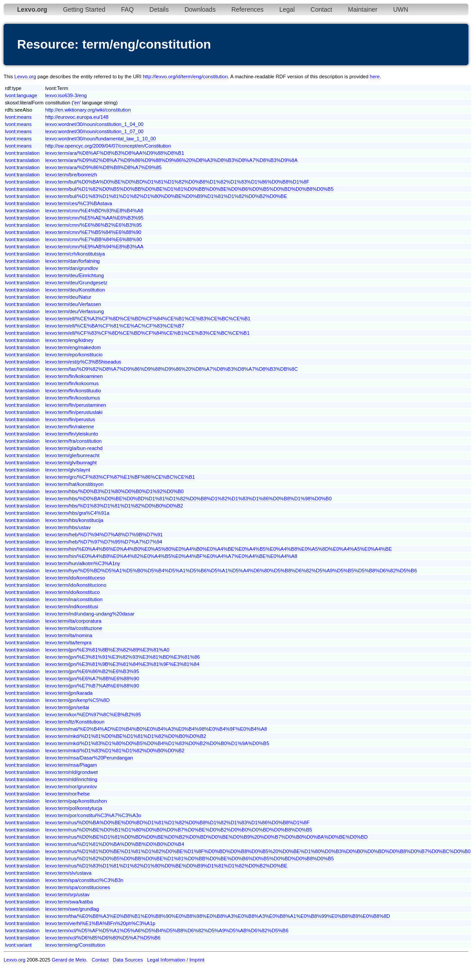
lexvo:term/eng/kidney (70, 340)
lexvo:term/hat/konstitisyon (75, 484)
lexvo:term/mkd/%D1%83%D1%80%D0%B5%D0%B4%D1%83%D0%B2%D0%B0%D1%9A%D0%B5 (157, 743)
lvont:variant (18, 945)
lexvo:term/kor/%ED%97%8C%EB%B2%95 (93, 715)
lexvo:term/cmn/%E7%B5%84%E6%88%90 (93, 232)
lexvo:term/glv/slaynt (68, 470)
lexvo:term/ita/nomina (69, 635)
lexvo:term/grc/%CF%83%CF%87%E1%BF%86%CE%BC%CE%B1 (120, 477)
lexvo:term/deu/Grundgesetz (76, 283)
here (375, 76)
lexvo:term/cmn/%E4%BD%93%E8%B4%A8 (94, 211)
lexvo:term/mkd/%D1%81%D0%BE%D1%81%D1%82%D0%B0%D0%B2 (126, 736)
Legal (287, 9)
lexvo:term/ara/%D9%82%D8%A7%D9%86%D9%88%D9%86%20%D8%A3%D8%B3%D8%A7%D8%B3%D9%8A (172, 160)
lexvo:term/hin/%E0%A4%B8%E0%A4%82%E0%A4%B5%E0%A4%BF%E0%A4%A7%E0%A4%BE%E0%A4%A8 (171, 556)
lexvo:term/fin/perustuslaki (74, 412)
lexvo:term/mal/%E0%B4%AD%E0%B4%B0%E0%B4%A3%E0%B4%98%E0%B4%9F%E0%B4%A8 (156, 729)
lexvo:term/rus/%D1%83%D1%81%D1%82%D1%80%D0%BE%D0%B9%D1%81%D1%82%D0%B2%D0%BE (166, 866)
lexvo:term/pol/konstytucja (74, 808)
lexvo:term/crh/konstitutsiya (75, 254)
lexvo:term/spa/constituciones (78, 887)
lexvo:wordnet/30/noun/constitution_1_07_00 (94, 131)
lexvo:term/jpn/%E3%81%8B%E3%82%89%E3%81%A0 (108, 650)
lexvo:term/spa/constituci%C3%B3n (85, 880)
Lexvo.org (25, 76)
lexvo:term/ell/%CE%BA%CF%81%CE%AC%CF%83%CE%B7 (115, 326)
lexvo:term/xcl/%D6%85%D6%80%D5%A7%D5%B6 (103, 938)
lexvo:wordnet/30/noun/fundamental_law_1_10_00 (101, 139)
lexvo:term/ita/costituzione (74, 628)
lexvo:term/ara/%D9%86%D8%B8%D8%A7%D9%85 (104, 167)
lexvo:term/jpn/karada (69, 693)
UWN (401, 9)
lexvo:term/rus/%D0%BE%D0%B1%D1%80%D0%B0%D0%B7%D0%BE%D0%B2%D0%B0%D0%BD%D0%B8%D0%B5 (179, 830)
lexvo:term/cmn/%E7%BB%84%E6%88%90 (94, 239)
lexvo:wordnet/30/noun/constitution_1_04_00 (94, 124)
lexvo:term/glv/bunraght (71, 463)
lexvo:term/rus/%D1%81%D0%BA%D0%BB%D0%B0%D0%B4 (115, 844)
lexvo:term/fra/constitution (74, 441)
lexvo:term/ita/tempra (69, 643)
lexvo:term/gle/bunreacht (72, 455)
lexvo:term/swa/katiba (69, 902)
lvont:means (18, 117)
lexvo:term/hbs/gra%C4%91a (77, 513)
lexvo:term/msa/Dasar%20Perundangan (89, 758)
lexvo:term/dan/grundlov (72, 268)
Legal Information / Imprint (176, 960)
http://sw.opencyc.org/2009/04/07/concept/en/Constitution (108, 146)
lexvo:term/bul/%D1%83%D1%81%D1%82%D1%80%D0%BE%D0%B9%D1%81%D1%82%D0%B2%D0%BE (166, 196)
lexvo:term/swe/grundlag (72, 909)
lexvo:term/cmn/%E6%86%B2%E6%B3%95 (94, 225)
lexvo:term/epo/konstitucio (74, 355)
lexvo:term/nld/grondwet (72, 772)
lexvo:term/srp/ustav (67, 895)
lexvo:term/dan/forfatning (73, 261)
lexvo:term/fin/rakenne (70, 427)
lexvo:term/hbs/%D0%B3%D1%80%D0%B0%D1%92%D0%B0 (115, 491)
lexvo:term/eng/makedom (73, 347)
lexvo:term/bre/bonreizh (71, 175)
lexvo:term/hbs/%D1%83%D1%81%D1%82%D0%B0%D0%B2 (114, 506)
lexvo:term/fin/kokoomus (72, 383)
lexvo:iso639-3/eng (66, 95)
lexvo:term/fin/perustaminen (76, 405)
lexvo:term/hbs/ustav (68, 527)
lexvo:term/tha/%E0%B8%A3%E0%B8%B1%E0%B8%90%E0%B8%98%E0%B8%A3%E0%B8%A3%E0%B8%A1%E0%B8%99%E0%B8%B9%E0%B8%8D (218, 916)
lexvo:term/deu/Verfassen (73, 304)
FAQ (127, 9)
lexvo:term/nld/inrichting (72, 779)
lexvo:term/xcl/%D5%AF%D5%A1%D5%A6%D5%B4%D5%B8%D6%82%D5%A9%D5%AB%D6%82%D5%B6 (167, 931)
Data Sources (128, 960)
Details (159, 9)
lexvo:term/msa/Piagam (71, 765)
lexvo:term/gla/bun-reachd (74, 448)
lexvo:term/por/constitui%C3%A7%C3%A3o (93, 815)
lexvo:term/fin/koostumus (73, 398)
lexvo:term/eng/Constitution (75, 945)
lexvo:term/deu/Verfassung (75, 311)
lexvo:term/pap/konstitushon (76, 801)
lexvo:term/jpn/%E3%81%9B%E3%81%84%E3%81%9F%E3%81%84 (122, 664)
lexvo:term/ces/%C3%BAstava (79, 203)
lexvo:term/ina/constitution (74, 599)
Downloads (200, 9)
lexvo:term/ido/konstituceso (75, 578)
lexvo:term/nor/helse (68, 794)
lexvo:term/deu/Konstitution (75, 290)
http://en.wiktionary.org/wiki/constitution (88, 110)
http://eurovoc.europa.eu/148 (77, 117)
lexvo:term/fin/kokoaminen (74, 376)
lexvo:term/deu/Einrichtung (75, 275)
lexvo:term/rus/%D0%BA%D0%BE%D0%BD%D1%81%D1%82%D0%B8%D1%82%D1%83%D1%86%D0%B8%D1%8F (178, 823)
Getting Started (84, 9)
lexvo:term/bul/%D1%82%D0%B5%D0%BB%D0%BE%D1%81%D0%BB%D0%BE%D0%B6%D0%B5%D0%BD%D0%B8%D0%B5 (190, 189)
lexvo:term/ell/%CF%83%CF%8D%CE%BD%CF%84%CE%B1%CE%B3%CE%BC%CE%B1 (148, 333)
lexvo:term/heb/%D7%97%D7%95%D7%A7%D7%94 (104, 542)
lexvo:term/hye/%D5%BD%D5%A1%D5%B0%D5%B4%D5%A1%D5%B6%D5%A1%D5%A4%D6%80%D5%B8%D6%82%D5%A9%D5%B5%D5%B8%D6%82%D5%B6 (231, 571)
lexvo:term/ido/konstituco (73, 592)
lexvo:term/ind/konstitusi (72, 607)
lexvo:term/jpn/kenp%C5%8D (78, 700)
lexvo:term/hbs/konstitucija (74, 520)
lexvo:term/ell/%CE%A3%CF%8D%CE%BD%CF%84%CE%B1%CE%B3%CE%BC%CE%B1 (148, 319)
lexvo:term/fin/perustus (70, 419)
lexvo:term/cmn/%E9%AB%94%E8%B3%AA (94, 247)
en (77, 103)
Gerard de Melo (69, 960)
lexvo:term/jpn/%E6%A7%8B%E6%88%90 (92, 679)
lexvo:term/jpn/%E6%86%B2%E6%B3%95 (92, 671)
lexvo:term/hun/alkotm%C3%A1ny (83, 563)
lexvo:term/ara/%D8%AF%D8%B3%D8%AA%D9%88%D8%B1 (115, 153)
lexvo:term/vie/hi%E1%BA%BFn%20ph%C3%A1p (101, 923)
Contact (321, 9)
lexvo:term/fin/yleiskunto (72, 434)
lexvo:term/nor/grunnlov (71, 787)
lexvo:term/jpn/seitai (67, 707)
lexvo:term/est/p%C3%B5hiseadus (83, 362)
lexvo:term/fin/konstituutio (73, 391)
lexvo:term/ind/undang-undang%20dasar (90, 614)
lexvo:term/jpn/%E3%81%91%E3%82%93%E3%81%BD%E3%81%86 (123, 657)
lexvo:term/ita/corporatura (74, 621)
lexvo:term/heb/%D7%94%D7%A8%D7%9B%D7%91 (104, 535)
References (247, 9)
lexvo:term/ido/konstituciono (76, 585)
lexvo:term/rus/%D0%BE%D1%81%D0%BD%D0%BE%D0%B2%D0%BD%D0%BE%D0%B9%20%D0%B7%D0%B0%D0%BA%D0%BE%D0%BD (207, 837)
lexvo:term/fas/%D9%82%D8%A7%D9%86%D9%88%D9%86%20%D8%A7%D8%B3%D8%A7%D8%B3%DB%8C (172, 369)
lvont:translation (22, 153)
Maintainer (362, 9)
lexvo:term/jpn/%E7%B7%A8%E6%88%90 (92, 686)
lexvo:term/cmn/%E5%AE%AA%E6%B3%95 (94, 218)
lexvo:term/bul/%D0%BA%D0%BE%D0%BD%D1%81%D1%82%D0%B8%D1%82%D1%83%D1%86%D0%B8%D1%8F (178, 182)
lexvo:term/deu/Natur (68, 297)
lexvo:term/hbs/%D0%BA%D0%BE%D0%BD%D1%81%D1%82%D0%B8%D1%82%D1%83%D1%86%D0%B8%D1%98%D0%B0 (189, 499)
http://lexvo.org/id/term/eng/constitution (185, 76)
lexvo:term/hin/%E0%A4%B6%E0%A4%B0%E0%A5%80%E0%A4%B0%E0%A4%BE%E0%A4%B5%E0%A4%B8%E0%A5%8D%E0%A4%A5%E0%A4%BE (219, 549)
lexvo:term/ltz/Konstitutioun (75, 722)
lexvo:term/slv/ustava (69, 873)
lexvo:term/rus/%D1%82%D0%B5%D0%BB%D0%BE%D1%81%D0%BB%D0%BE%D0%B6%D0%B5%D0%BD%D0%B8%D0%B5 (190, 859)
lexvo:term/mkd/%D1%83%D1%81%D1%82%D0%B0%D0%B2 (115, 751)
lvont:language (21, 95)
